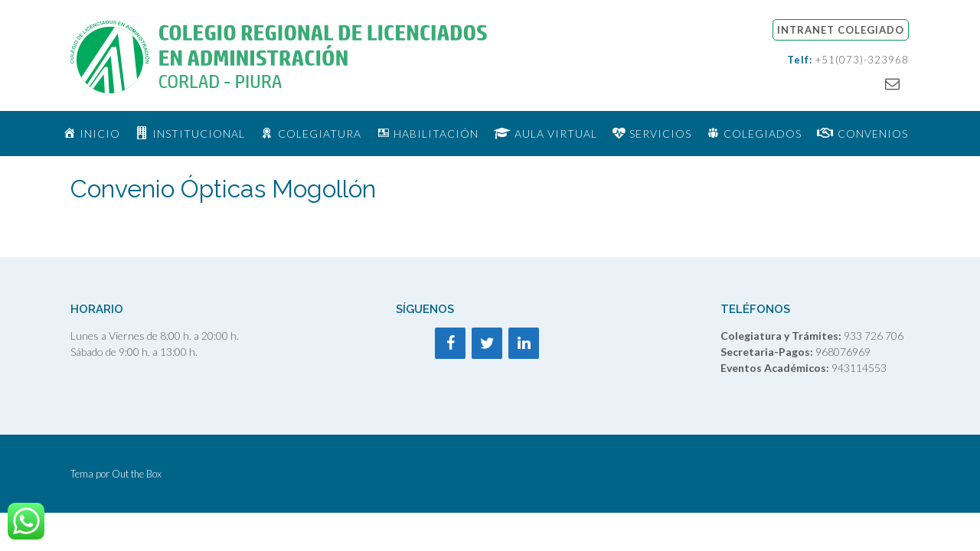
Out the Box (137, 474)
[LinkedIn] (524, 343)
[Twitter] (487, 343)
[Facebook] (450, 343)
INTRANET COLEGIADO (841, 30)
